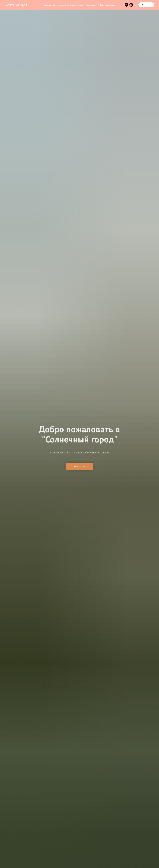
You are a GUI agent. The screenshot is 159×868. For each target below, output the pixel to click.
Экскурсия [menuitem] (91, 5)
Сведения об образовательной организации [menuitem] (64, 5)
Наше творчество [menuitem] (107, 5)
